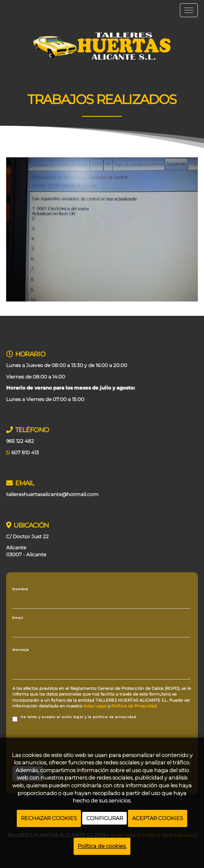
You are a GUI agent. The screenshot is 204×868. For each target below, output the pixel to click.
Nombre (20, 589)
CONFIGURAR (105, 818)
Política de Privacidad (134, 706)
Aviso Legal (95, 706)
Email (18, 618)
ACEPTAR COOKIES (158, 818)
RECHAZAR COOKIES (49, 818)
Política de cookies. (102, 846)
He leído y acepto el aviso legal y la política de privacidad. (75, 718)
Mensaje (21, 650)
